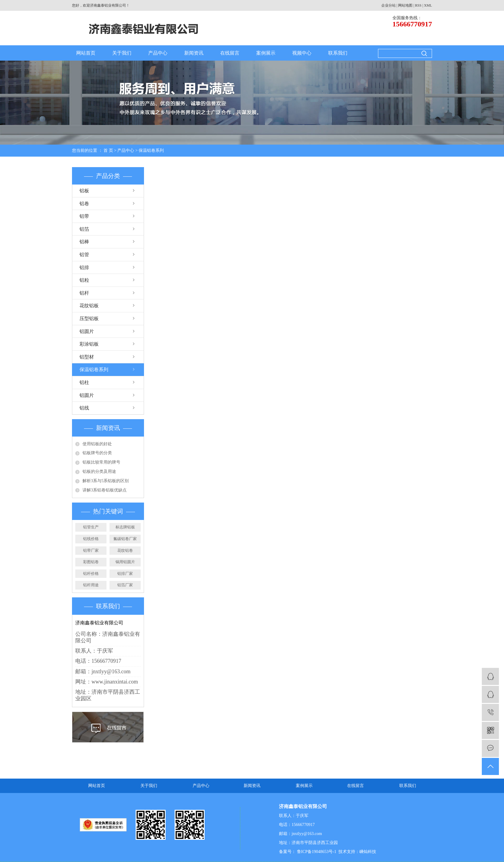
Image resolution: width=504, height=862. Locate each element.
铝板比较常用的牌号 (101, 462)
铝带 (84, 216)
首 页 (108, 150)
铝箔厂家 (125, 585)
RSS (418, 5)
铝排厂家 (125, 574)
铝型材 (87, 357)
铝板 (84, 191)
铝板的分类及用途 (99, 472)
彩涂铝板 (89, 344)
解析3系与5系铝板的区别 (106, 481)
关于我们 (122, 53)
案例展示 (266, 53)
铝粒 (84, 280)
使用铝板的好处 (97, 444)
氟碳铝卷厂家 (125, 539)
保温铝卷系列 (151, 150)
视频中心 (302, 53)
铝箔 (84, 229)
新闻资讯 (194, 53)
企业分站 (388, 5)
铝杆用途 (91, 585)
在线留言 (230, 53)
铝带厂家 (91, 550)
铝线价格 (91, 539)
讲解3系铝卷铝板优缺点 (105, 490)
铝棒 (84, 242)
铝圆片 (87, 331)
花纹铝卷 (125, 550)
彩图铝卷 (91, 562)
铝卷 (84, 204)
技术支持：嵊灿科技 (357, 852)
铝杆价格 (91, 574)
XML (428, 5)
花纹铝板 (89, 306)
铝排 (84, 267)
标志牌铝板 (125, 527)
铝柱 (84, 382)
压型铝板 (89, 318)
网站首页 (86, 53)
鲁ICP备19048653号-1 (316, 852)
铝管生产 (91, 527)
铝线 (84, 408)
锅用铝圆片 (125, 562)
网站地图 (405, 5)
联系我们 (338, 53)
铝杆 (84, 293)
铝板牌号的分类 (97, 453)
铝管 (84, 255)
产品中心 (158, 53)
